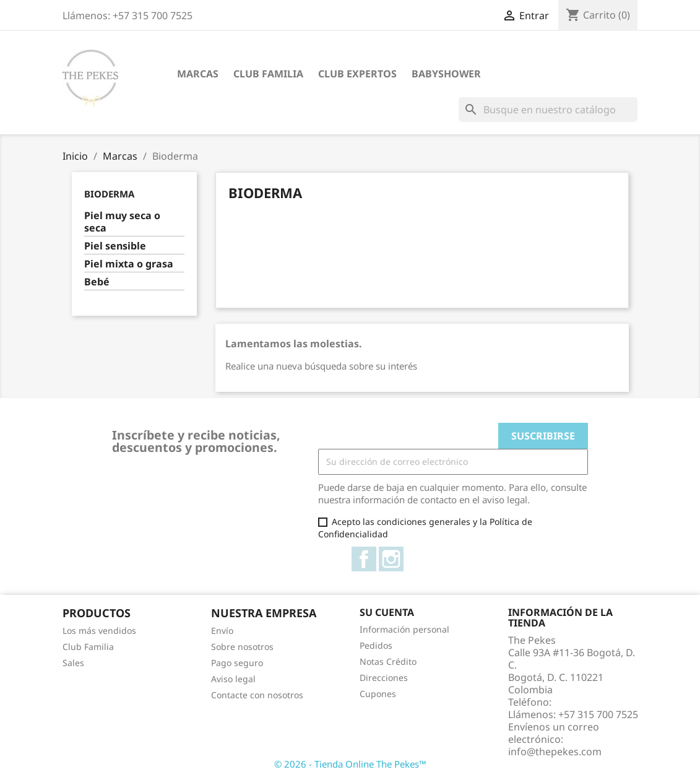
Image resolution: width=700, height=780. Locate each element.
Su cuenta (387, 612)
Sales (73, 663)
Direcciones (384, 678)
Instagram (391, 559)
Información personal (404, 629)
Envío (222, 630)
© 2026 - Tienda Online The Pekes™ (350, 764)
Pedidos (376, 645)
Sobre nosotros (242, 647)
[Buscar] (548, 110)
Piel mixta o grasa (129, 264)
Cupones (378, 694)
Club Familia (268, 74)
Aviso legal (233, 679)
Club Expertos (357, 74)
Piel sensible (115, 246)
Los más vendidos (99, 630)
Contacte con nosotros (257, 695)
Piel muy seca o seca (122, 222)
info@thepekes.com (555, 752)
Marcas (198, 74)
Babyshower (446, 74)
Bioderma (109, 194)
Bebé (97, 282)
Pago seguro (237, 663)
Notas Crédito (388, 661)
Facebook (364, 559)
